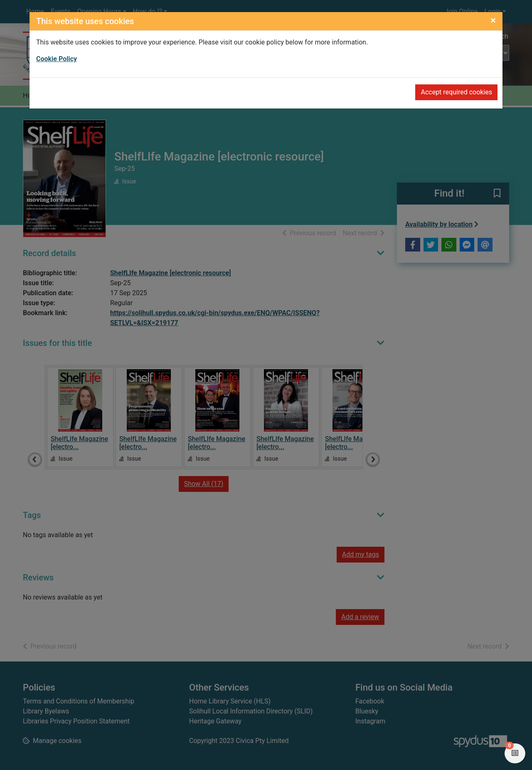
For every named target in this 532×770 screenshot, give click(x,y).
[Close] (493, 20)
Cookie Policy (57, 59)
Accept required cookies (456, 92)
